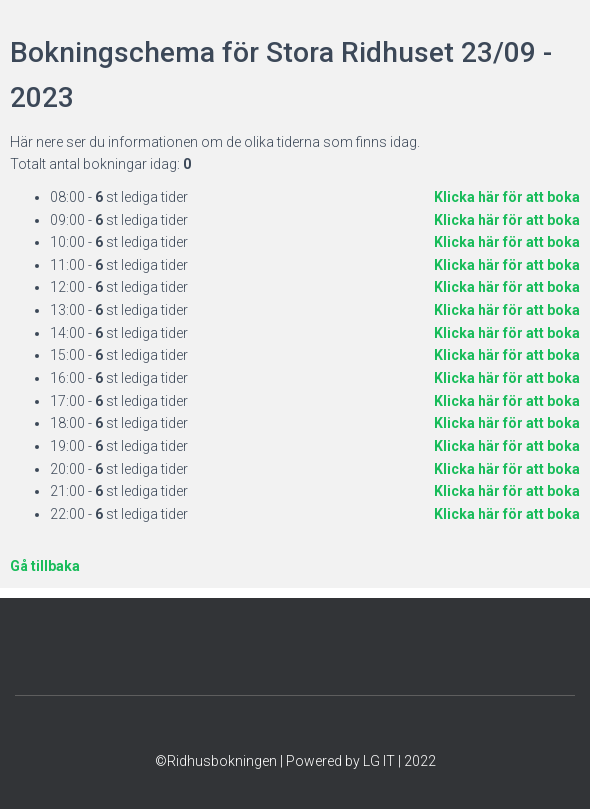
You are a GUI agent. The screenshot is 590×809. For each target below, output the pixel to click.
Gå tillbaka (45, 566)
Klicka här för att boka (507, 197)
